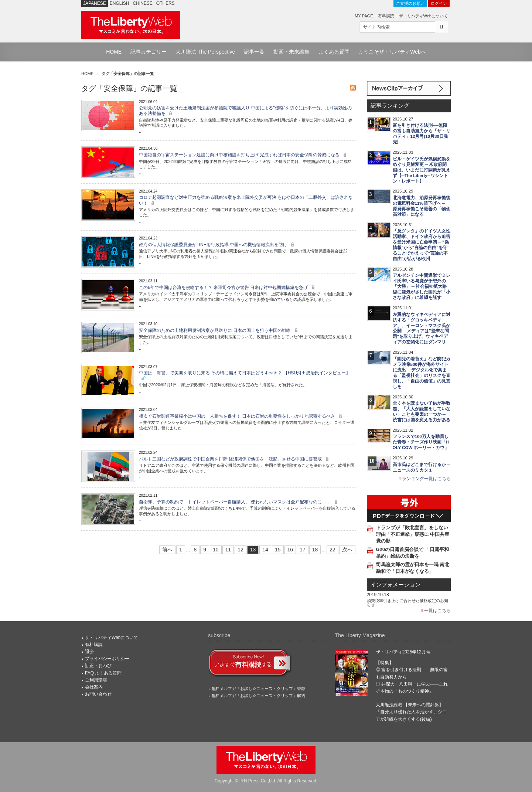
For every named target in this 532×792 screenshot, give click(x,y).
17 (303, 550)
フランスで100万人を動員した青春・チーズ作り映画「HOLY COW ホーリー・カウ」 (421, 442)
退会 (89, 652)
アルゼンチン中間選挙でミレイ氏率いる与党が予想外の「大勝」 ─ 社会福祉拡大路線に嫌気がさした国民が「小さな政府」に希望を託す (422, 286)
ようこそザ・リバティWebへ (392, 52)
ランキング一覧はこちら (425, 479)
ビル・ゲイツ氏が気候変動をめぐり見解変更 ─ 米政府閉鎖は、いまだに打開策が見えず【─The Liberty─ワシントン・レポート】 (422, 170)
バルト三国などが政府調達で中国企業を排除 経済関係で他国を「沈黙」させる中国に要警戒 (235, 459)
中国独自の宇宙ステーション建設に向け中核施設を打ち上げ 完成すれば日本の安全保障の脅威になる (244, 155)
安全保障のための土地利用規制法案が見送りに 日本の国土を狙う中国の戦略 (219, 330)
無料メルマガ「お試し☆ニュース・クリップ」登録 (258, 689)
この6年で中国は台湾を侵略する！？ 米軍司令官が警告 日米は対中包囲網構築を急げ (228, 288)
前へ (167, 550)
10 (216, 550)
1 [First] (181, 550)
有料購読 (386, 16)
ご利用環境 (96, 680)
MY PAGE (364, 16)
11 (228, 550)
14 (265, 550)
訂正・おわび (98, 666)
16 (290, 550)
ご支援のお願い (410, 3)
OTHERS (166, 3)
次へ (347, 550)
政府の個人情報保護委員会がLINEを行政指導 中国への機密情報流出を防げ (217, 245)
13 (253, 550)
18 (315, 550)
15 (278, 550)
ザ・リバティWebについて (423, 16)
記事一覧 (254, 52)
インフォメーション (395, 585)
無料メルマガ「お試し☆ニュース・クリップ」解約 (258, 696)
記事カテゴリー (149, 52)
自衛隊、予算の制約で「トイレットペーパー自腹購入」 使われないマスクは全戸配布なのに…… (239, 502)
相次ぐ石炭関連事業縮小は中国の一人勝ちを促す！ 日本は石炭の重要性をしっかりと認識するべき (241, 416)
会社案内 (94, 687)
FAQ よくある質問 (103, 673)
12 (241, 550)
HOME (114, 52)
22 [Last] (332, 550)
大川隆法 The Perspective (205, 52)
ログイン (439, 3)
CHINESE (143, 3)
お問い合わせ (98, 694)
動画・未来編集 (291, 52)
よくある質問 (334, 52)
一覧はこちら (436, 611)
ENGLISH (120, 3)
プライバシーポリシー (107, 659)
